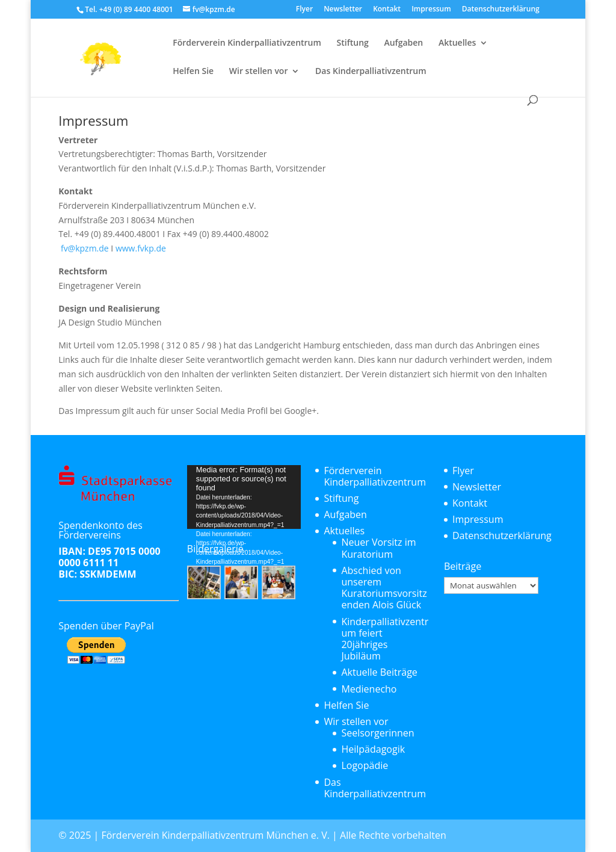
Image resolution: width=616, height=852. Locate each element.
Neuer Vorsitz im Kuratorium (378, 548)
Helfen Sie (193, 72)
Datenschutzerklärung (501, 10)
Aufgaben (403, 43)
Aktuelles (457, 43)
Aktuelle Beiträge (379, 672)
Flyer (304, 10)
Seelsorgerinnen (377, 733)
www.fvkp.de (141, 248)
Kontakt (387, 10)
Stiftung (353, 43)
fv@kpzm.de (83, 248)
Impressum (431, 10)
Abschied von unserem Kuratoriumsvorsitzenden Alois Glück (384, 588)
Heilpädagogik (373, 749)
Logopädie (365, 765)
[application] (244, 497)
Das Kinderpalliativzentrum (371, 72)
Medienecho (369, 689)
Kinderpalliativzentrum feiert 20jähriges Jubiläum (385, 639)
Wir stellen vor (259, 72)
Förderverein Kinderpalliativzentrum (247, 43)
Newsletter (343, 10)
